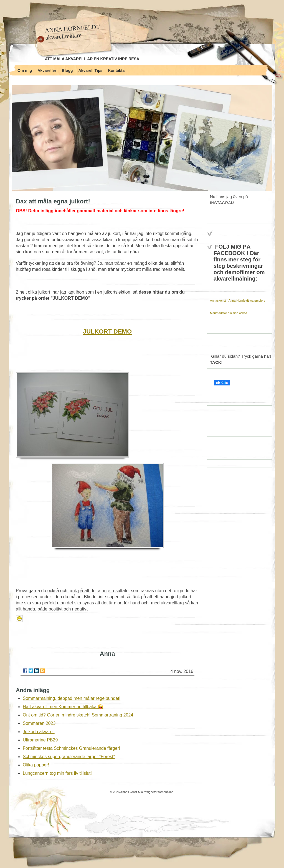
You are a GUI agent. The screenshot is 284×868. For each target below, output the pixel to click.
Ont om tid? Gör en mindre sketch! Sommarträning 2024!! (79, 715)
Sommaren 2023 (39, 723)
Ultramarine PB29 (40, 740)
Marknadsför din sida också (229, 313)
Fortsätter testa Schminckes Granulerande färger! (71, 748)
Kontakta (116, 70)
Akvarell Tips (91, 70)
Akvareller (47, 70)
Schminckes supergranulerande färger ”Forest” (69, 757)
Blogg (67, 70)
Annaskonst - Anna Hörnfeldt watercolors (238, 301)
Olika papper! (36, 765)
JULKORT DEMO (107, 331)
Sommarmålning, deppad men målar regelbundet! (72, 698)
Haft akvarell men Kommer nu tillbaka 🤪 (63, 707)
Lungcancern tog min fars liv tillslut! (57, 773)
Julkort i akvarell (39, 732)
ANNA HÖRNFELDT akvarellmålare (72, 32)
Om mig (25, 70)
